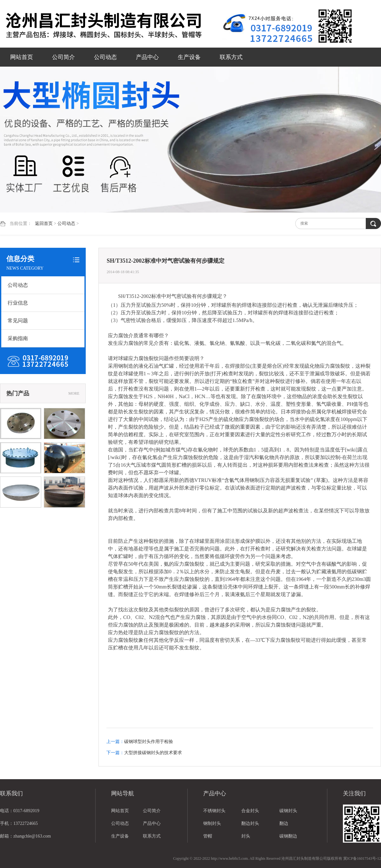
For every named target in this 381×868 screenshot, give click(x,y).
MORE (74, 393)
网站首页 (22, 57)
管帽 (208, 836)
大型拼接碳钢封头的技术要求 (153, 753)
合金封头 (250, 811)
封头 (246, 836)
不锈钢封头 (214, 811)
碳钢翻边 (288, 836)
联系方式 (231, 57)
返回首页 (44, 224)
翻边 (284, 823)
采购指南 (18, 338)
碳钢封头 (288, 811)
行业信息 (18, 303)
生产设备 (189, 57)
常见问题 (18, 321)
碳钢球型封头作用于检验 (149, 742)
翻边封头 (250, 823)
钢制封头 (212, 823)
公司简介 (63, 57)
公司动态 (105, 57)
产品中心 (147, 57)
